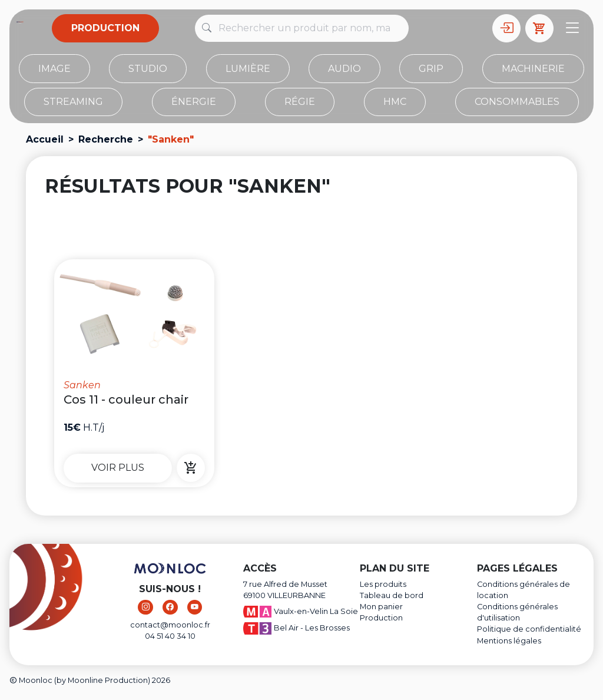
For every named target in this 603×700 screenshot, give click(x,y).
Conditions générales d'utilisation (517, 612)
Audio (344, 69)
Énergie (194, 102)
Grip (431, 69)
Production (105, 28)
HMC (395, 102)
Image (54, 69)
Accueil (45, 139)
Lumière (248, 69)
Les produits (383, 584)
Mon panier (381, 607)
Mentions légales (509, 641)
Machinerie (533, 69)
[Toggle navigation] (572, 28)
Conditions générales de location (524, 590)
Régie (300, 102)
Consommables (517, 102)
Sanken (82, 385)
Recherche (106, 139)
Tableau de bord (392, 595)
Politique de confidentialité (529, 629)
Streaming (73, 102)
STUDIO (148, 69)
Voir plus (118, 468)
